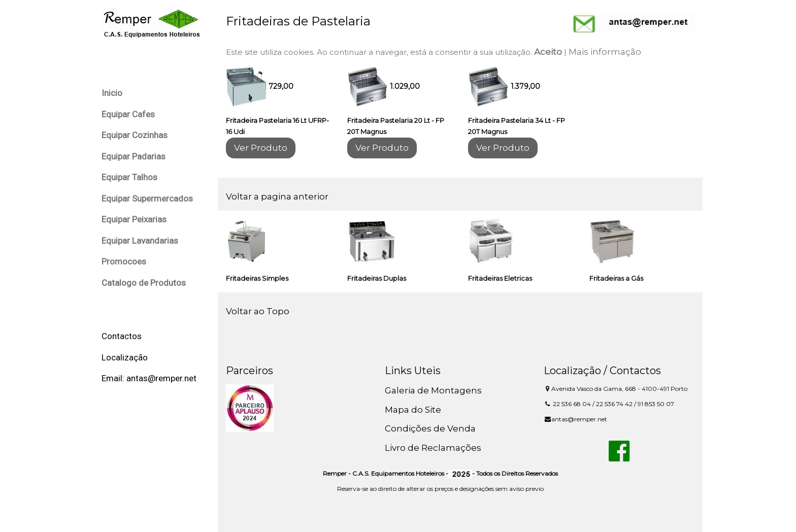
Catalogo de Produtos (144, 283)
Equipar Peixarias (134, 219)
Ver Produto (261, 148)
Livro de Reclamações (433, 448)
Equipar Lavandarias (140, 241)
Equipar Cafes (128, 114)
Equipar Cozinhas (135, 135)
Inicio (112, 93)
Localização (125, 357)
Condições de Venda (430, 428)
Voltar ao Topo (258, 311)
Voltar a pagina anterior (277, 196)
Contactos (122, 336)
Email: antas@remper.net (149, 378)
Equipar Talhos (129, 177)
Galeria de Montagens (433, 390)
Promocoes (124, 261)
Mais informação (605, 52)
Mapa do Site (413, 410)
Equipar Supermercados (147, 198)
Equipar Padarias (134, 156)
